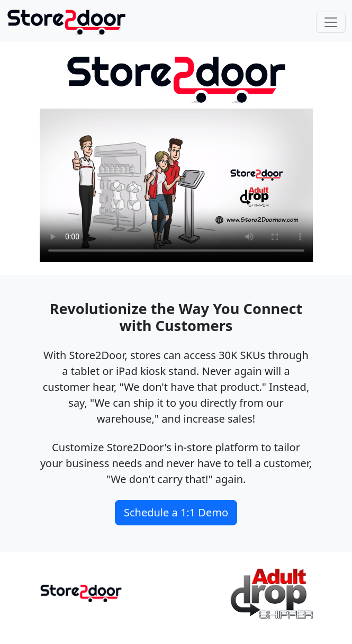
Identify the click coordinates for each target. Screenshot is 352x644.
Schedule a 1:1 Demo (176, 512)
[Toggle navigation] (331, 22)
